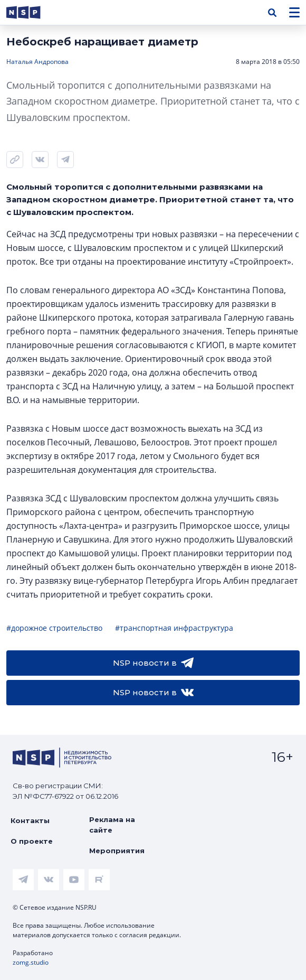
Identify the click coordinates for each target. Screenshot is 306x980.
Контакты (30, 820)
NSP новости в (153, 663)
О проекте (32, 841)
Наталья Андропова (37, 62)
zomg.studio (31, 962)
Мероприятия (117, 851)
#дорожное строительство (54, 628)
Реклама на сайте (112, 825)
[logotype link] (32, 12)
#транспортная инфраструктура (174, 628)
